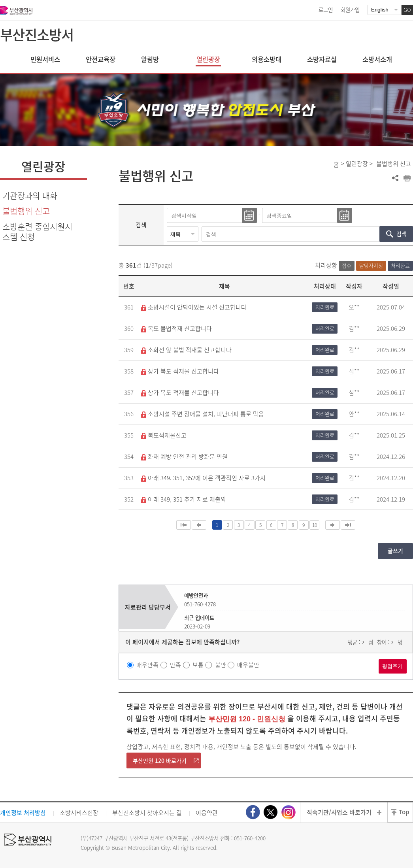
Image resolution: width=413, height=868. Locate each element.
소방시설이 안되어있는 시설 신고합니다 (194, 307)
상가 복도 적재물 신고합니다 (180, 371)
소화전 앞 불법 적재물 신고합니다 (186, 350)
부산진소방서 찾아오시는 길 (147, 813)
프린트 (407, 178)
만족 (175, 665)
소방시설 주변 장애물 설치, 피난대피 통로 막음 (203, 414)
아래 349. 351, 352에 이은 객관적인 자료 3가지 (203, 478)
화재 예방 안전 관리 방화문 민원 (184, 457)
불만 (221, 665)
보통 (198, 665)
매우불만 (248, 665)
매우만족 (147, 665)
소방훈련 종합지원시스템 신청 (37, 231)
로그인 (326, 9)
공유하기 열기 (395, 178)
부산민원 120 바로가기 (160, 760)
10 (315, 525)
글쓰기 (395, 551)
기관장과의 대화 (30, 195)
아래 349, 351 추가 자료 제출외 (184, 499)
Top (404, 812)
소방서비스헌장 (79, 813)
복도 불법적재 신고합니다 (176, 328)
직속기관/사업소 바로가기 (339, 812)
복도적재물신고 (164, 435)
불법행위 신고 (26, 211)
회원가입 (350, 9)
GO (407, 10)
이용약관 (207, 813)
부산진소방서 (37, 34)
